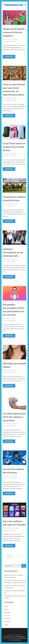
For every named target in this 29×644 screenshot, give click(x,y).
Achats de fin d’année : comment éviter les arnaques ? (14, 32)
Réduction (7, 622)
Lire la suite (9, 57)
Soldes (6, 625)
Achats (6, 606)
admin (16, 39)
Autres (6, 609)
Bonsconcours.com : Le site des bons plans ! (14, 637)
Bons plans (7, 612)
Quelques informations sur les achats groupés (13, 252)
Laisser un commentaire (10, 41)
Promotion (7, 619)
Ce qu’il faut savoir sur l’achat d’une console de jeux (14, 147)
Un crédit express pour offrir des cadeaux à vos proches (14, 417)
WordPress (18, 640)
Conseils (7, 615)
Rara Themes (23, 638)
